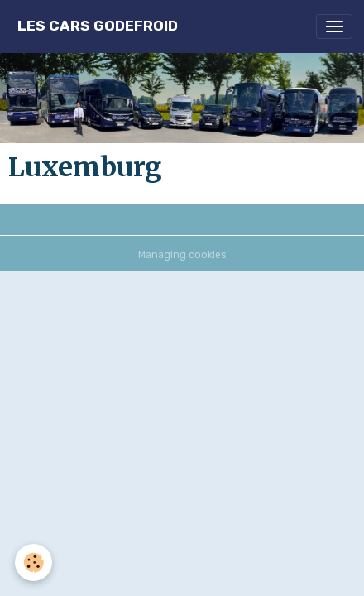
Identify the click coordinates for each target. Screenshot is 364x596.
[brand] (98, 26)
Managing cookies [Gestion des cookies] (182, 255)
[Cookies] (34, 562)
